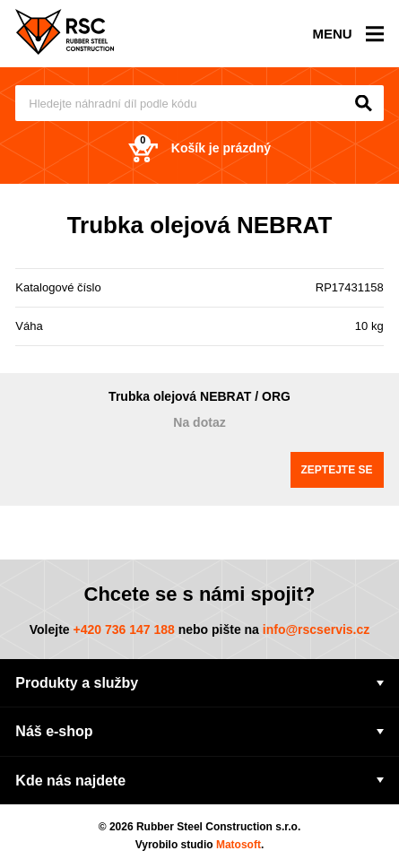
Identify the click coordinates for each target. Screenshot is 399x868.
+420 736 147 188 (123, 629)
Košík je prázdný (199, 148)
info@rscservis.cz (317, 629)
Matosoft (239, 845)
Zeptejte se (337, 470)
